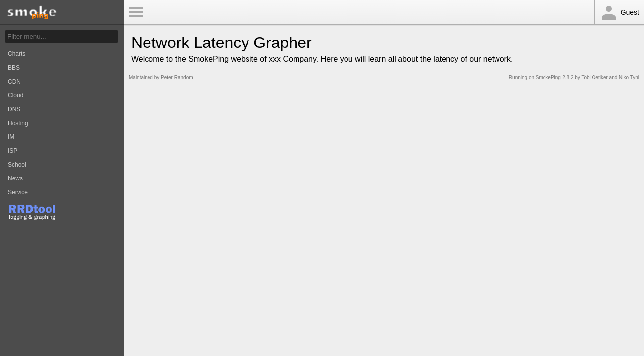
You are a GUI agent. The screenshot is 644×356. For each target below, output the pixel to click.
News (15, 178)
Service (18, 192)
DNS (14, 109)
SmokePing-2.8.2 (555, 77)
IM (11, 137)
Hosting (18, 123)
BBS (14, 68)
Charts (17, 54)
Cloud (16, 95)
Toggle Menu (136, 12)
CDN (14, 82)
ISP (13, 151)
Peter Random (177, 77)
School (17, 165)
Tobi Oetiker (594, 77)
